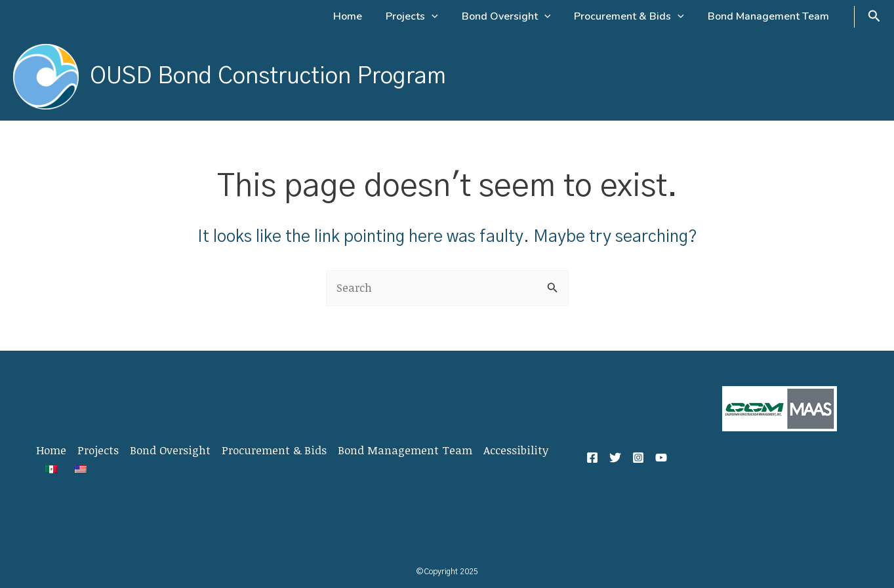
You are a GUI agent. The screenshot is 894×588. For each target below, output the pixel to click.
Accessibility (516, 450)
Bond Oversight (170, 450)
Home (51, 450)
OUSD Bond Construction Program (268, 76)
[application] (441, 16)
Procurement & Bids (274, 450)
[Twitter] (615, 458)
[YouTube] (661, 458)
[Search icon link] (874, 17)
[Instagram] (638, 458)
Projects (98, 450)
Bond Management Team (405, 450)
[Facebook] (592, 458)
